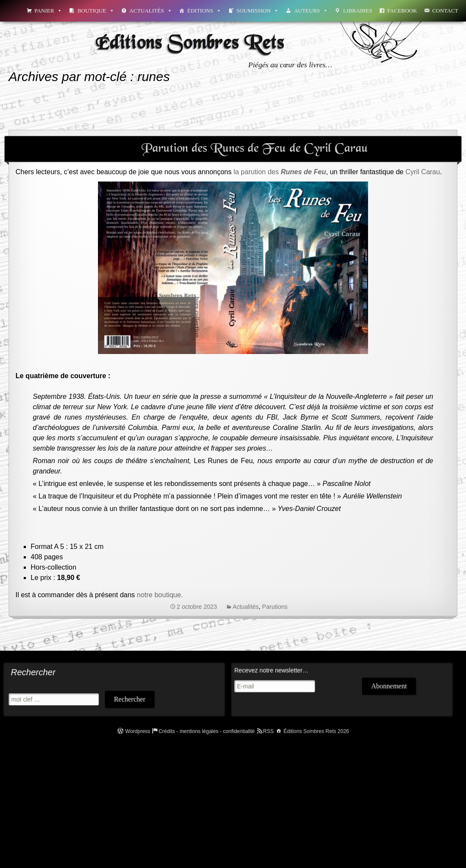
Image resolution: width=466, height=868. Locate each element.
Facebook (402, 11)
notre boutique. (161, 595)
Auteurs (311, 11)
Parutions (275, 607)
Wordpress (138, 731)
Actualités (151, 11)
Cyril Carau (423, 172)
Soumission (258, 11)
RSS (269, 731)
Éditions (204, 11)
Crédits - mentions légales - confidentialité (206, 731)
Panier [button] (49, 11)
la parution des (280, 172)
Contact (445, 11)
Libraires (357, 11)
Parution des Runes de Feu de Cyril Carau (255, 149)
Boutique (96, 11)
